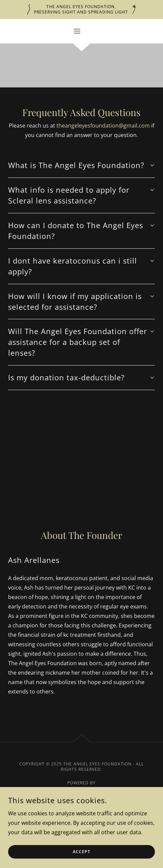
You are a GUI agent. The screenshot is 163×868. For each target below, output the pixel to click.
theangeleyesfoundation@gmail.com (103, 126)
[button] (81, 31)
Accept (81, 852)
